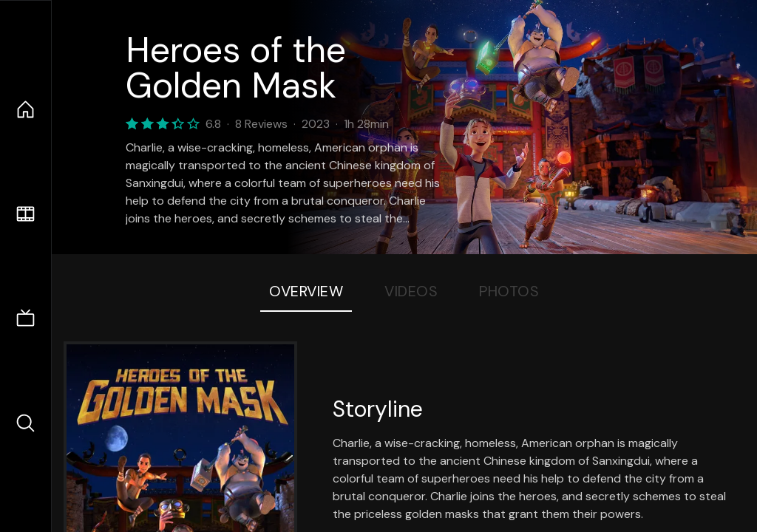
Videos (411, 291)
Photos (509, 291)
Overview (306, 291)
